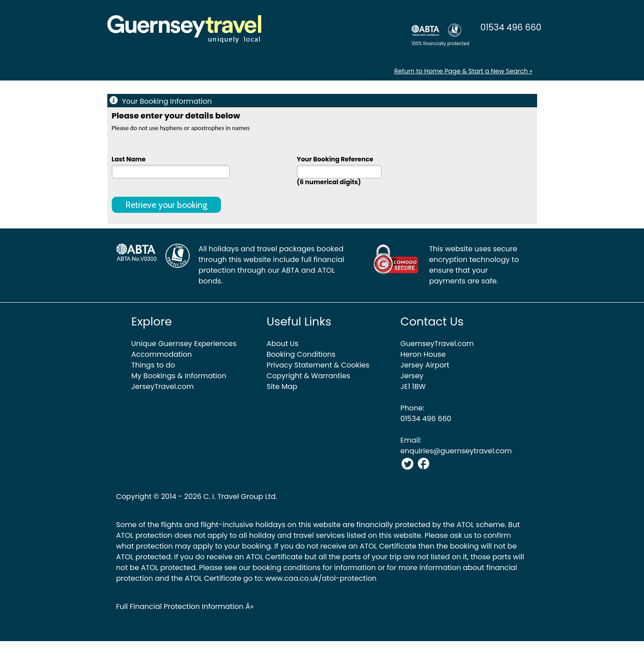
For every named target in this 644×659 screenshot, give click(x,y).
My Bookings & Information (179, 376)
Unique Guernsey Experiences (184, 344)
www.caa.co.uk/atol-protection (321, 578)
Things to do (153, 365)
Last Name (171, 167)
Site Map (282, 387)
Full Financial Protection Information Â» (185, 606)
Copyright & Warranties (308, 376)
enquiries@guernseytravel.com (456, 451)
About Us (282, 344)
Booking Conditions (301, 354)
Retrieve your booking (166, 205)
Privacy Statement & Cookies (318, 365)
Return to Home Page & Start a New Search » (464, 71)
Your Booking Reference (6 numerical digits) (339, 170)
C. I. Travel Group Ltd (240, 496)
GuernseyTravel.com (437, 344)
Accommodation (162, 354)
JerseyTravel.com (163, 387)
